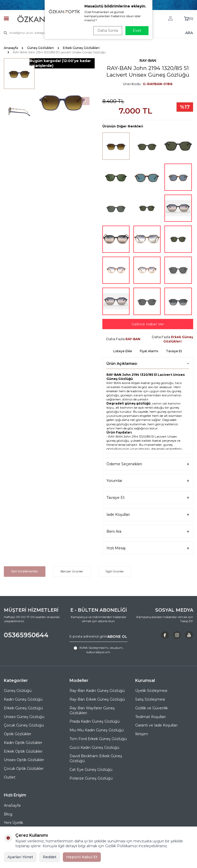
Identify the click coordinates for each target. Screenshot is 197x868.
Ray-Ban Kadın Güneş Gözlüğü (97, 691)
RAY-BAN (148, 60)
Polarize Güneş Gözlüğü (91, 778)
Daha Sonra (107, 31)
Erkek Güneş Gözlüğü (23, 708)
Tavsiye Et (174, 351)
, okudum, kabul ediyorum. (98, 650)
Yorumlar (148, 481)
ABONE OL (117, 637)
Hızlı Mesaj (148, 548)
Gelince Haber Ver (148, 324)
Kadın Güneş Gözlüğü (23, 699)
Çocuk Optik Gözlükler (24, 769)
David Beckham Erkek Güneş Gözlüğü (96, 759)
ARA (189, 33)
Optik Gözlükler (18, 734)
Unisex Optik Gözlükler (24, 760)
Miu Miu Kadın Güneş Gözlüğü (97, 730)
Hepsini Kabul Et (82, 857)
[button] (85, 101)
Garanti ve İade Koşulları (156, 725)
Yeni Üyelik (13, 823)
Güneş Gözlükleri (40, 48)
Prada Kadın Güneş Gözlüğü (95, 722)
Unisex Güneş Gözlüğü (24, 717)
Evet (137, 31)
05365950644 (26, 635)
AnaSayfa (12, 805)
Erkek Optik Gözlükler (23, 751)
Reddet (50, 857)
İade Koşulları (148, 515)
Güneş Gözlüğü (18, 691)
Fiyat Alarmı (149, 351)
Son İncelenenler (25, 571)
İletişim (142, 734)
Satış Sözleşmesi (150, 699)
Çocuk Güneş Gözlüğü (24, 725)
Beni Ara (148, 532)
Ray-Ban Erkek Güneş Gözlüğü (97, 699)
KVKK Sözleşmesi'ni (94, 648)
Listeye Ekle (123, 351)
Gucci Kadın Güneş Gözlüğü (94, 748)
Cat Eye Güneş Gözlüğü (91, 770)
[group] (62, 101)
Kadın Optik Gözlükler (23, 743)
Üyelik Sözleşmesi (151, 691)
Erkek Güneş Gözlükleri (81, 48)
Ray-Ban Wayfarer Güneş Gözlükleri (92, 710)
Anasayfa (11, 48)
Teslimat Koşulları (150, 717)
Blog (8, 814)
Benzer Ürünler (72, 571)
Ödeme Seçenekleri (148, 464)
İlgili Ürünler (115, 571)
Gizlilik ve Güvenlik (151, 708)
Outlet (10, 777)
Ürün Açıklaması (148, 364)
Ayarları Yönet (20, 857)
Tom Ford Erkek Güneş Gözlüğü (98, 739)
